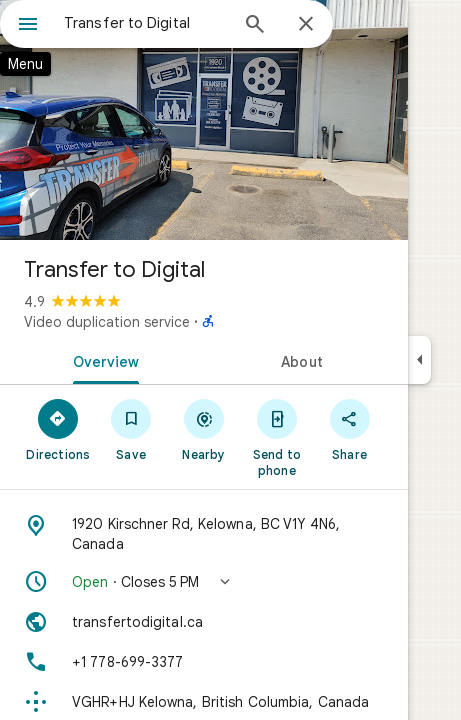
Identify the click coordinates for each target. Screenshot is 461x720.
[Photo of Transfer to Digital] (204, 120)
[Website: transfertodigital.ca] (204, 622)
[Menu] (28, 26)
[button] (204, 582)
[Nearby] (204, 429)
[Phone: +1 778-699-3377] (204, 662)
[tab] (102, 360)
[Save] (131, 429)
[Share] (349, 429)
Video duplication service (107, 322)
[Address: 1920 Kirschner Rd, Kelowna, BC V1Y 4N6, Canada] (204, 534)
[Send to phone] (276, 437)
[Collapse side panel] (419, 360)
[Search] (255, 26)
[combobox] (145, 23)
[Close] (306, 25)
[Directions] (58, 429)
